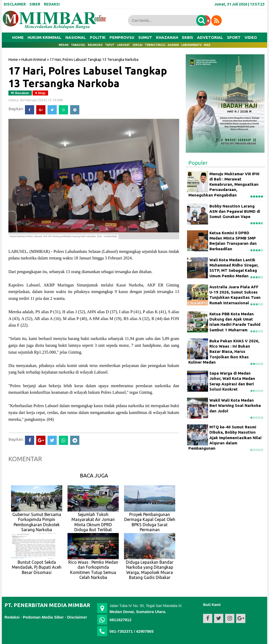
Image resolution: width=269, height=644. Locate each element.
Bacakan (20, 93)
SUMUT (145, 37)
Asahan (173, 45)
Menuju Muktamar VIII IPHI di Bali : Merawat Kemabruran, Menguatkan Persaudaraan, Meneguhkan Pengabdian (224, 184)
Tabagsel (78, 45)
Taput (110, 45)
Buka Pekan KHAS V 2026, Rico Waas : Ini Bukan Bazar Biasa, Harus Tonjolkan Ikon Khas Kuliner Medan (224, 352)
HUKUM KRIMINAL (45, 37)
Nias (207, 45)
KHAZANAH (167, 37)
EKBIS (188, 37)
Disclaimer (77, 617)
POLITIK (98, 37)
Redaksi (12, 617)
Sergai (137, 45)
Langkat (123, 45)
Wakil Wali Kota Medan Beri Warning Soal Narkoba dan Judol (235, 406)
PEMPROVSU (122, 37)
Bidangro (95, 45)
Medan (64, 45)
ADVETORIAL (210, 37)
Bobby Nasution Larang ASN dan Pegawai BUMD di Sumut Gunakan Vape (235, 211)
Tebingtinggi (155, 45)
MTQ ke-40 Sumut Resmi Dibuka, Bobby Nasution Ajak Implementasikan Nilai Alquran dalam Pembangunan (225, 438)
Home (18, 37)
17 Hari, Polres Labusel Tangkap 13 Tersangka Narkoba (88, 77)
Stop (40, 93)
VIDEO (251, 37)
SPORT (234, 37)
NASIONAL (76, 37)
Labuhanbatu (191, 45)
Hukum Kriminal (34, 60)
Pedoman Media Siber (43, 617)
